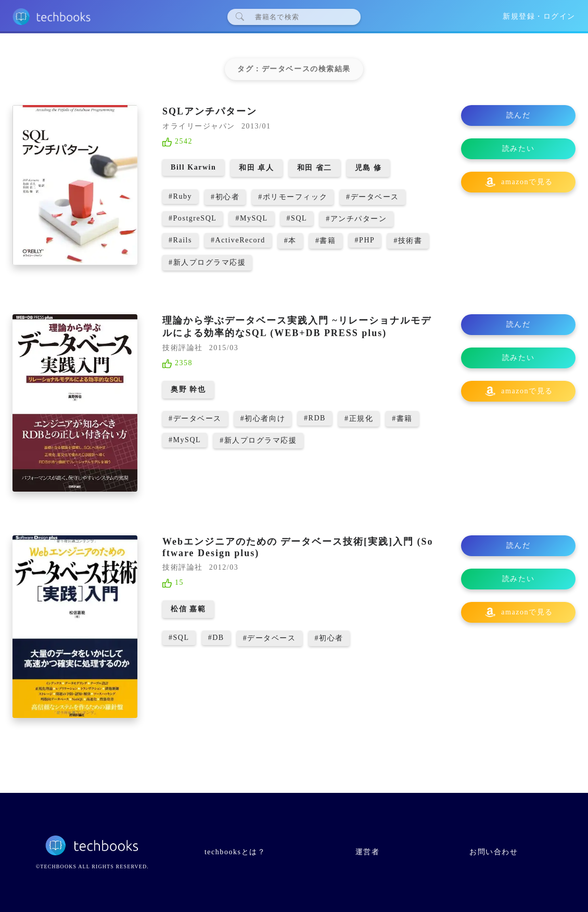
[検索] (298, 17)
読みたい (518, 149)
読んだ (519, 115)
